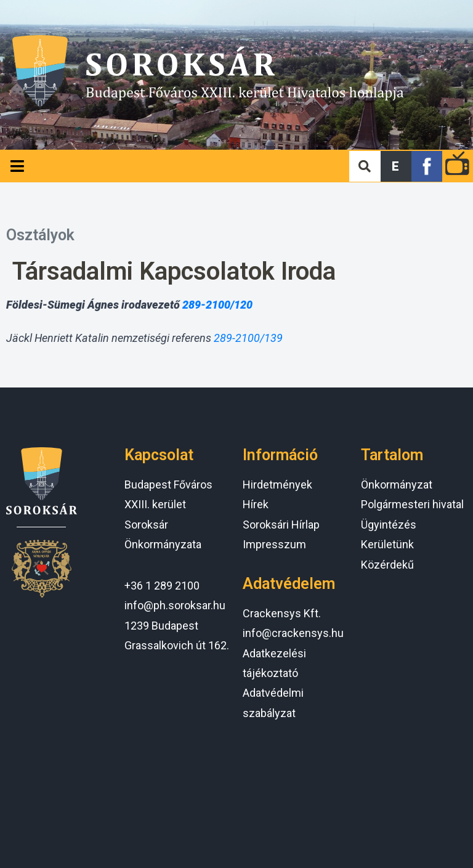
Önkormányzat (397, 485)
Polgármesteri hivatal (412, 504)
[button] (396, 166)
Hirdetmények (277, 485)
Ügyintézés (389, 525)
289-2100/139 (248, 338)
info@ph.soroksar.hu (175, 605)
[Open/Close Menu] (17, 166)
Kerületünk (387, 544)
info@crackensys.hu (293, 633)
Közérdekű (387, 565)
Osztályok (40, 235)
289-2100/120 (217, 305)
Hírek (256, 504)
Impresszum (274, 544)
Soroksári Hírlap (281, 525)
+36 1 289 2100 (162, 586)
